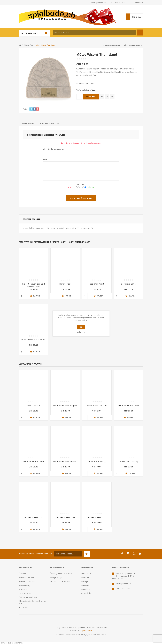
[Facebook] (122, 554)
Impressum (23, 607)
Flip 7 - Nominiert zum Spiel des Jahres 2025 (33, 285)
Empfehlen (112, 97)
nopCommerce (86, 630)
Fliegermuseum (25, 593)
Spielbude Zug (25, 585)
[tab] (28, 124)
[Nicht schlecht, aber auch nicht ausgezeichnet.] (81, 187)
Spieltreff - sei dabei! (27, 581)
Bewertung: (81, 184)
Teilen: (26, 109)
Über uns (22, 573)
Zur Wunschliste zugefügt (102, 97)
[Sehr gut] (85, 187)
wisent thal (27, 228)
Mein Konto (138, 3)
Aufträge (85, 581)
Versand (104, 635)
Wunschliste (86, 589)
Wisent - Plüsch (33, 405)
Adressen (85, 577)
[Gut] (83, 187)
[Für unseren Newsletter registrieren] (68, 554)
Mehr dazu (81, 332)
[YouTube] (134, 554)
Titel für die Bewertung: (53, 149)
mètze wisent (56, 228)
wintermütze (71, 228)
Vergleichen (107, 97)
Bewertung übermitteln (81, 198)
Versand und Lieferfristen (60, 581)
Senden (87, 554)
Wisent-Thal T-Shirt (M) (65, 517)
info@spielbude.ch (98, 3)
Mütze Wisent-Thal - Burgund (65, 405)
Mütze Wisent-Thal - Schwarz (33, 340)
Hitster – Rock (65, 284)
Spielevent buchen (26, 577)
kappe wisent (41, 228)
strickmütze (85, 228)
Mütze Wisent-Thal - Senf (33, 461)
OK (81, 327)
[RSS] (140, 554)
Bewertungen (28, 124)
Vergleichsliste (87, 593)
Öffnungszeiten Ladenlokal (61, 573)
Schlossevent (24, 589)
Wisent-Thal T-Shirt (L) (97, 461)
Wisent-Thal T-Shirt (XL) (33, 517)
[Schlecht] (77, 187)
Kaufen (92, 97)
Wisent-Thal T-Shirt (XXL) (97, 517)
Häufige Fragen (56, 577)
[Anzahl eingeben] (79, 97)
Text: (45, 160)
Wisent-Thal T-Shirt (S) (129, 461)
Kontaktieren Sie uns (50, 124)
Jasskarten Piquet (97, 284)
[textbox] (94, 32)
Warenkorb (86, 585)
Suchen (140, 32)
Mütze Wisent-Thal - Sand (129, 405)
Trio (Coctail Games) (129, 284)
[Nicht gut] (79, 187)
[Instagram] (128, 554)
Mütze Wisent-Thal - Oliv (97, 405)
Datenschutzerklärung (28, 597)
